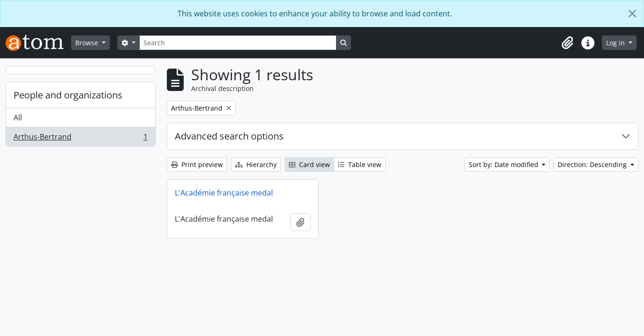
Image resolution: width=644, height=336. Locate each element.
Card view (309, 164)
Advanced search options (229, 136)
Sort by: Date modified (504, 164)
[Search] (238, 43)
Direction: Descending (593, 164)
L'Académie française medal (224, 193)
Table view (360, 164)
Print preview (197, 164)
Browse (88, 43)
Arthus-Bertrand (80, 139)
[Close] (632, 14)
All (18, 118)
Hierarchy (256, 164)
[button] (567, 43)
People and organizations (68, 95)
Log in (616, 43)
